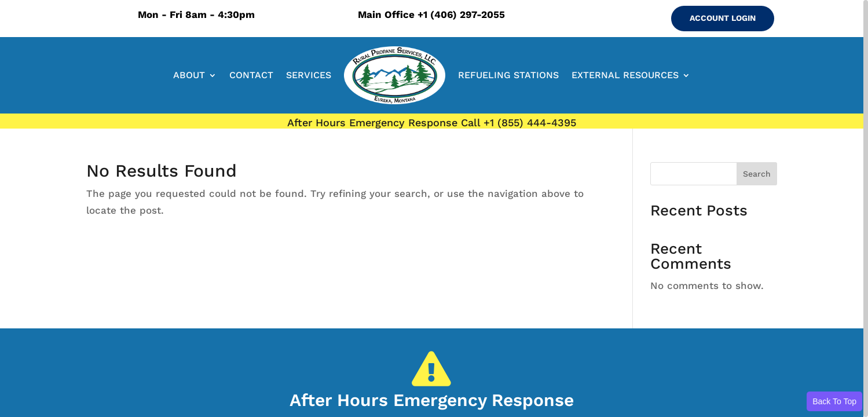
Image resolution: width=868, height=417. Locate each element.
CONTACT (251, 75)
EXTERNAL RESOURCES (625, 75)
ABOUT (189, 75)
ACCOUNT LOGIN (723, 18)
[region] (434, 209)
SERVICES (309, 75)
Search (757, 174)
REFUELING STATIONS (508, 75)
